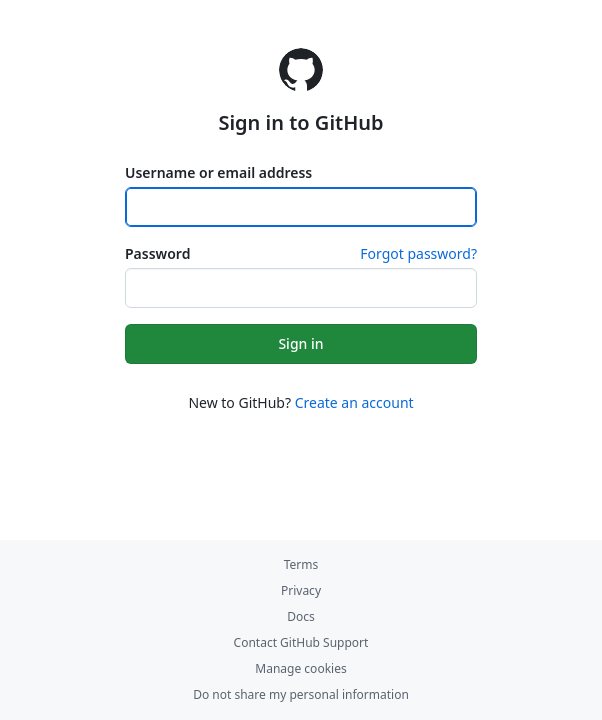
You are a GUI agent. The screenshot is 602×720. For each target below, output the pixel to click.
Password (157, 253)
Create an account (354, 402)
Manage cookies (300, 668)
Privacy (301, 590)
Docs (301, 616)
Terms (301, 564)
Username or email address (218, 172)
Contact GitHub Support (301, 642)
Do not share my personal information (301, 694)
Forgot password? (418, 253)
